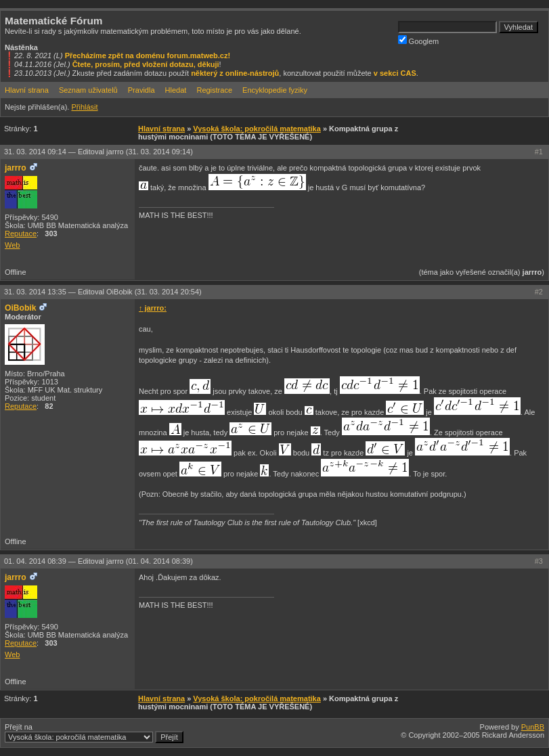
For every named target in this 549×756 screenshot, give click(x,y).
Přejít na (94, 733)
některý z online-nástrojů (235, 73)
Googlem (419, 40)
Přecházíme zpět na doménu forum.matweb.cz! (148, 55)
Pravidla (141, 90)
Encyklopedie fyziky (275, 90)
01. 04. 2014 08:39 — (98, 561)
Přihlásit (84, 107)
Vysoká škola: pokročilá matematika (257, 129)
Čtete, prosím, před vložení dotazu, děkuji (146, 64)
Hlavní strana (27, 90)
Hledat (176, 90)
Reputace (21, 234)
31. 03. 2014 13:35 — (103, 292)
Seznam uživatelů (88, 90)
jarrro (16, 168)
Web (12, 245)
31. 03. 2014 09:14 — (98, 152)
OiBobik (20, 308)
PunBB (533, 727)
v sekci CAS (395, 73)
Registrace (214, 90)
